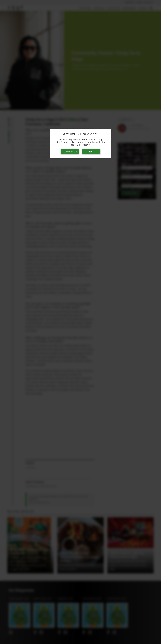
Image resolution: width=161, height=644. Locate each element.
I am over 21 (70, 152)
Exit (91, 152)
